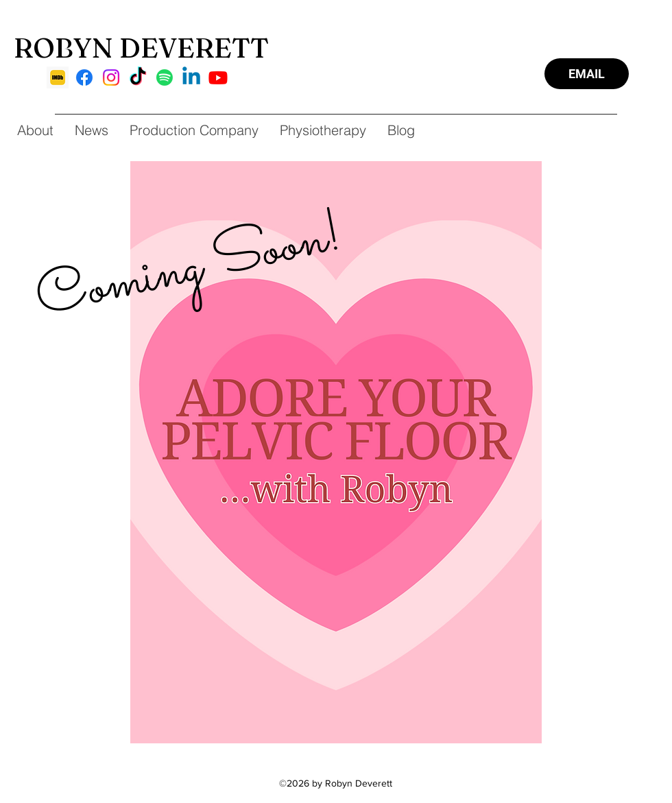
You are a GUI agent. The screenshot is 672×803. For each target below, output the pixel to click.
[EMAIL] (587, 74)
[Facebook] (84, 77)
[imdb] (58, 77)
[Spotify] (165, 77)
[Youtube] (218, 77)
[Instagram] (111, 77)
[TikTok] (138, 77)
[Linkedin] (191, 77)
